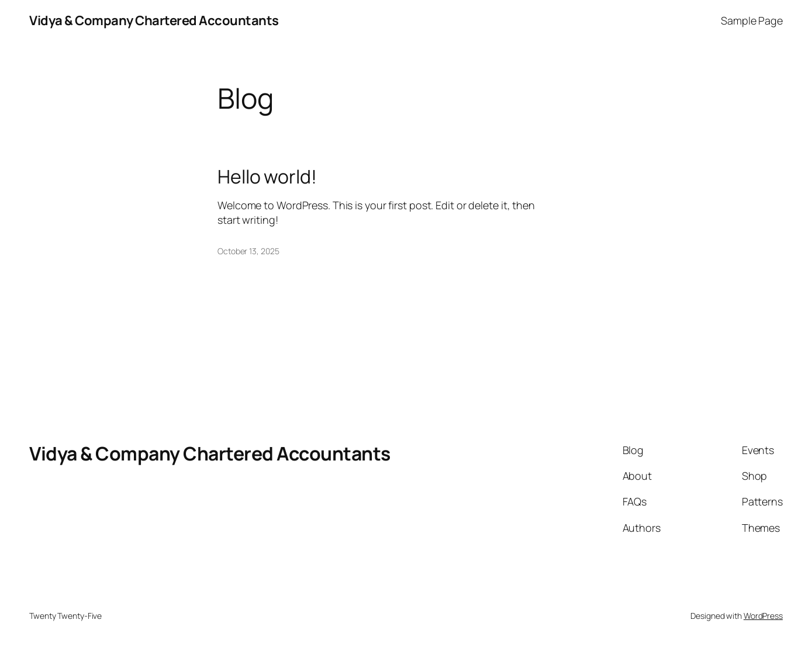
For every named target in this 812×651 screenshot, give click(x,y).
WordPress (763, 616)
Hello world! (267, 176)
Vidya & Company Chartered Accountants (154, 20)
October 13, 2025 (248, 251)
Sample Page (752, 20)
